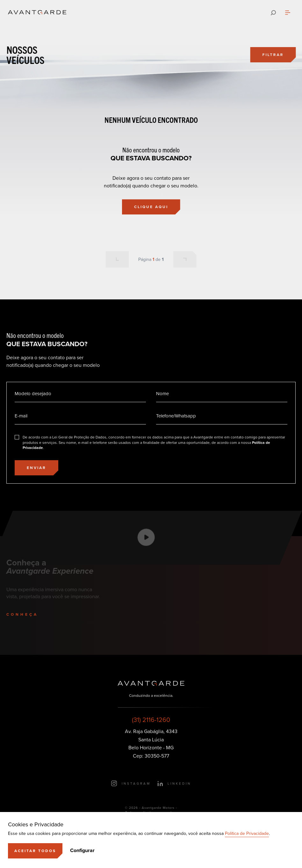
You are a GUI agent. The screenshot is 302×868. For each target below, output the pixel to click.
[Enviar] (36, 468)
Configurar (82, 850)
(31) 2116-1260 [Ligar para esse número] (151, 720)
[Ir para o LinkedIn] (174, 783)
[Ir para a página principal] (37, 13)
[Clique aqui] (151, 207)
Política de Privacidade (247, 833)
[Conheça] (29, 614)
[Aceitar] (35, 851)
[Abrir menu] (288, 13)
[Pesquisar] (273, 13)
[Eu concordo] (151, 443)
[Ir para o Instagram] (131, 783)
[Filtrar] (273, 55)
